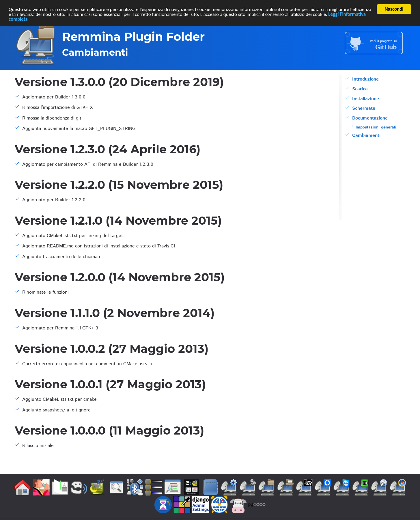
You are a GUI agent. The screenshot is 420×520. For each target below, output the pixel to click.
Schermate (364, 108)
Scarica (360, 89)
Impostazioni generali (376, 127)
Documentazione (370, 118)
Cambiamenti (366, 136)
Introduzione (365, 79)
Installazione (366, 99)
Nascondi (394, 9)
